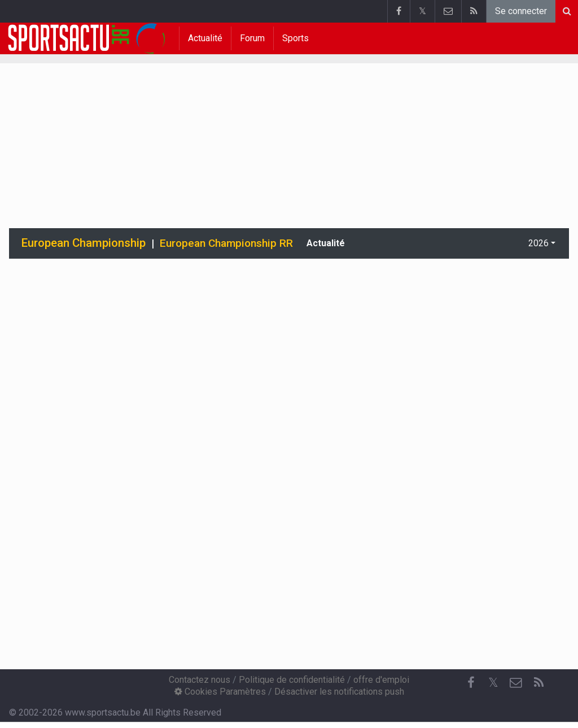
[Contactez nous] (516, 683)
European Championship (84, 243)
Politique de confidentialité (292, 680)
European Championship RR (226, 243)
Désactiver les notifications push (339, 692)
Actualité (205, 38)
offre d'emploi (381, 680)
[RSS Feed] (538, 683)
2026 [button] (538, 243)
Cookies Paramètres (220, 692)
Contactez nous (200, 680)
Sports (295, 38)
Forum (252, 38)
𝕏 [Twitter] (493, 683)
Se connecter (521, 11)
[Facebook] (471, 683)
